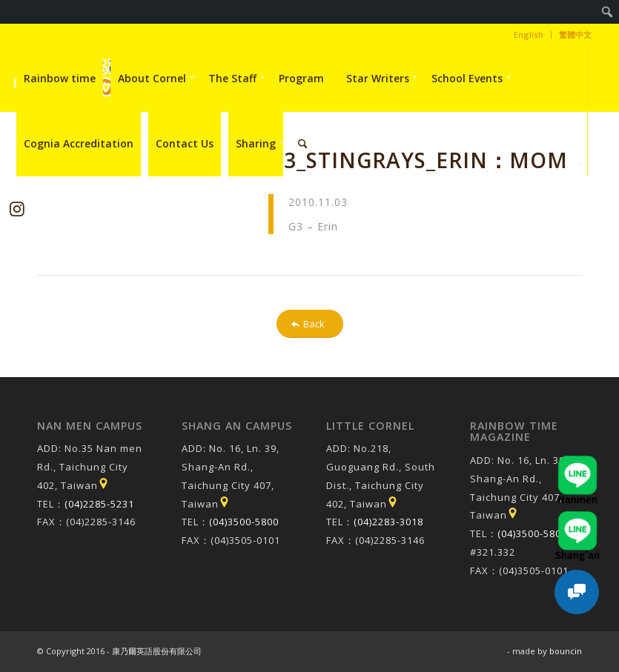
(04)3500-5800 (244, 522)
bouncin (566, 651)
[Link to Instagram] (17, 209)
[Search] (303, 144)
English (529, 34)
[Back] (310, 324)
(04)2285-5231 (99, 504)
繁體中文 (575, 34)
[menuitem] (608, 12)
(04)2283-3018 (388, 522)
